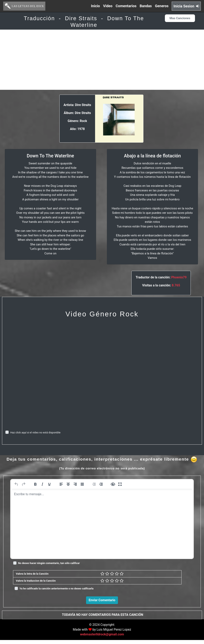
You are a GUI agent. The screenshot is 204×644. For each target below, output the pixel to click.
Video (108, 6)
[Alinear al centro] (68, 484)
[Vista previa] (113, 484)
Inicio (95, 6)
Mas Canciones (180, 18)
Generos (162, 6)
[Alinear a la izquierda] (61, 484)
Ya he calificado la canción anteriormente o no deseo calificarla (56, 588)
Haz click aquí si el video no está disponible (35, 432)
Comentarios (126, 6)
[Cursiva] (42, 484)
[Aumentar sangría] (101, 484)
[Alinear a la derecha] (75, 484)
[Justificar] (82, 484)
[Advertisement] (102, 60)
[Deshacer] (16, 484)
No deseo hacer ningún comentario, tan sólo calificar (49, 563)
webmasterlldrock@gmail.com (102, 638)
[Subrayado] (49, 484)
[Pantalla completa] (120, 484)
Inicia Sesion (186, 6)
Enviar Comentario (102, 600)
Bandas (146, 6)
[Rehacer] (23, 484)
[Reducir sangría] (94, 484)
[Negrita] (35, 484)
